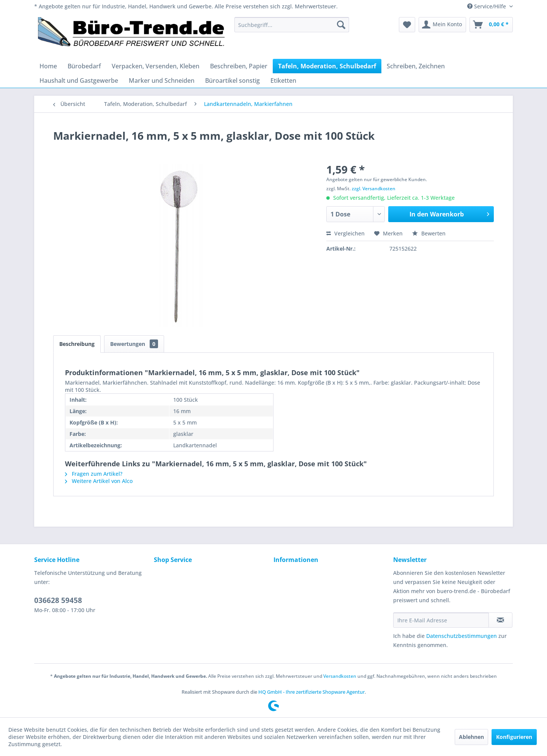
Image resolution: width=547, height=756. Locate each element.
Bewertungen (134, 344)
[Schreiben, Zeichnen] (416, 66)
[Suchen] (341, 25)
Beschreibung (77, 344)
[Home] (48, 66)
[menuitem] (292, 25)
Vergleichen (345, 233)
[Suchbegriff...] (292, 25)
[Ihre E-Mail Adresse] (441, 620)
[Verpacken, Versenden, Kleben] (156, 66)
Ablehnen (471, 737)
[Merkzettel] (407, 25)
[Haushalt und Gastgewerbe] (79, 80)
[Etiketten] (283, 80)
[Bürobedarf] (84, 66)
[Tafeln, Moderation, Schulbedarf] (327, 66)
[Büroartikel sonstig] (232, 80)
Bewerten (429, 233)
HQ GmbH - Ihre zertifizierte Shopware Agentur (311, 692)
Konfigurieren (514, 737)
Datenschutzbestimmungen (462, 636)
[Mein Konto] (442, 25)
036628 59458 (58, 600)
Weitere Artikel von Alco (99, 481)
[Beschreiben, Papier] (239, 66)
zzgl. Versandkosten (374, 189)
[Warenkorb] (491, 25)
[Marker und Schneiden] (162, 80)
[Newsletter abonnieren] (500, 620)
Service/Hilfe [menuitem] (487, 6)
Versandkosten (340, 676)
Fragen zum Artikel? (94, 474)
